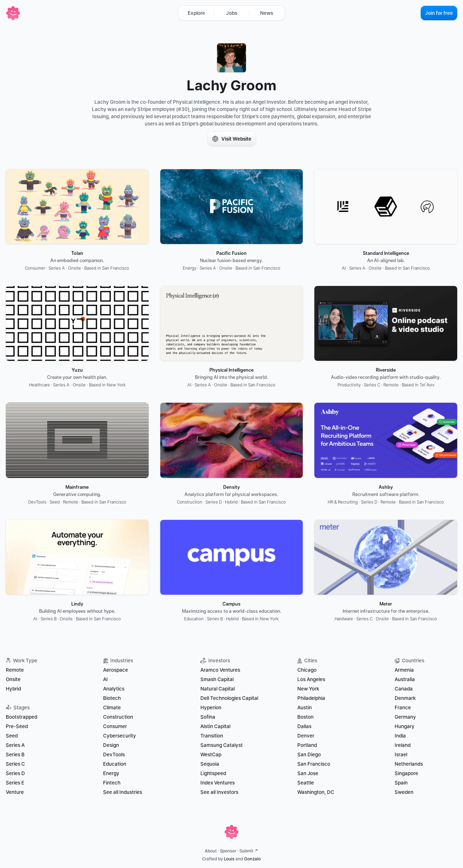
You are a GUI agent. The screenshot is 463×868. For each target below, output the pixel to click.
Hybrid (13, 689)
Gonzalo (252, 859)
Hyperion (211, 707)
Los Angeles (311, 679)
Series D (15, 773)
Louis (229, 859)
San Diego (309, 754)
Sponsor (228, 851)
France (403, 707)
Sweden (404, 792)
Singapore (406, 773)
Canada (404, 689)
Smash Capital (217, 679)
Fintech (112, 783)
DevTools (114, 754)
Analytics (114, 689)
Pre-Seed (17, 726)
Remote (15, 670)
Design (111, 745)
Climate (112, 707)
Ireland (403, 745)
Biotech (112, 698)
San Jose (308, 773)
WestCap (211, 754)
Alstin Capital (215, 726)
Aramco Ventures (220, 670)
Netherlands (409, 764)
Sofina (208, 717)
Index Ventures (218, 783)
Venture (15, 792)
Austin (305, 707)
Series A (15, 745)
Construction (118, 717)
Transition (212, 736)
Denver (306, 736)
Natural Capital (218, 689)
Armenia (404, 670)
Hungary (405, 726)
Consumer (115, 726)
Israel (401, 754)
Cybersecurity (120, 736)
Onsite (13, 679)
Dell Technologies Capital (229, 698)
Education (115, 764)
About (211, 851)
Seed (12, 736)
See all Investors (219, 792)
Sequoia (210, 764)
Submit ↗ (249, 851)
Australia (405, 679)
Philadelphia (311, 698)
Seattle (306, 783)
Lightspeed (213, 773)
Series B (15, 754)
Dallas (304, 726)
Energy (111, 773)
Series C (15, 764)
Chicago (307, 670)
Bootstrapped (22, 717)
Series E (15, 783)
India (400, 736)
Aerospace (116, 670)
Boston (305, 717)
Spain (401, 783)
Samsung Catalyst (222, 745)
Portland (307, 745)
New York (308, 689)
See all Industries (123, 792)
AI (105, 679)
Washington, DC (316, 792)
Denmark (405, 698)
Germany (405, 717)
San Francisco (314, 764)
